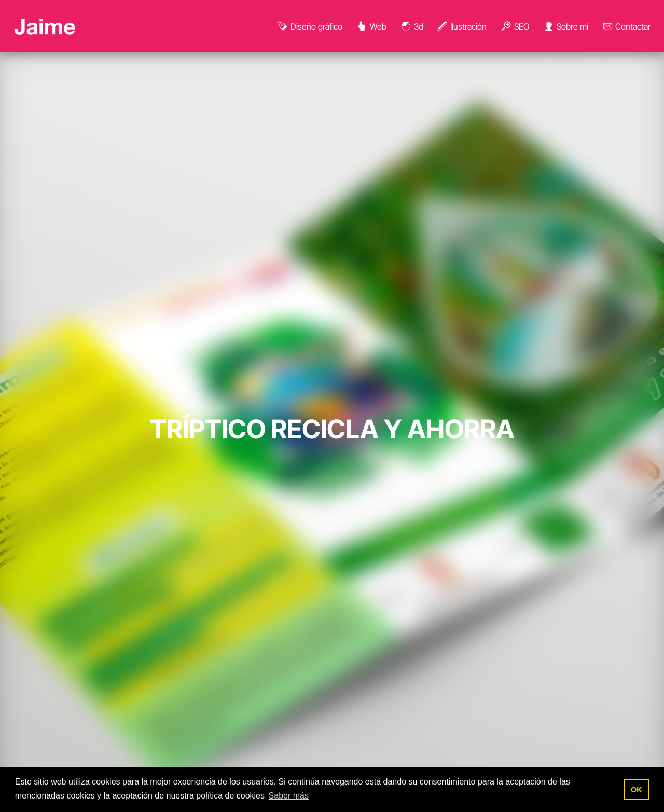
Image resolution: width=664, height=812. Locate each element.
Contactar (626, 26)
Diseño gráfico (309, 26)
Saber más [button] (289, 796)
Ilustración (461, 26)
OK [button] (637, 790)
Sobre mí (565, 26)
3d (412, 26)
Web (371, 26)
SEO (515, 26)
